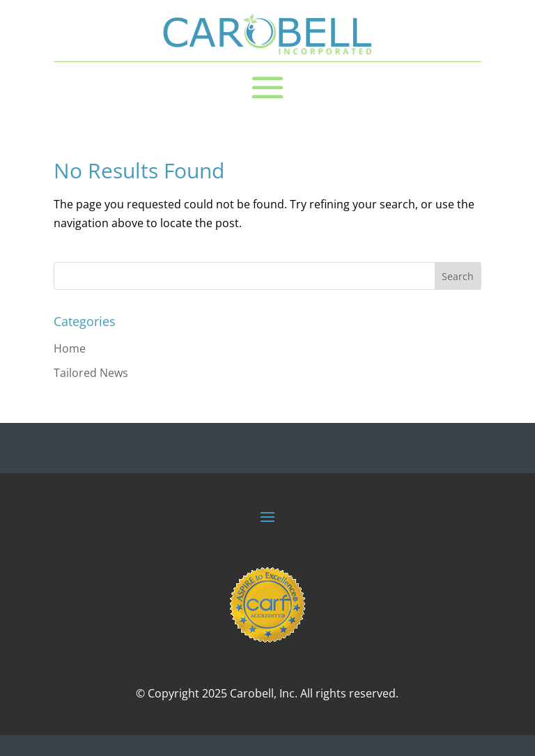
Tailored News (91, 373)
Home (70, 348)
